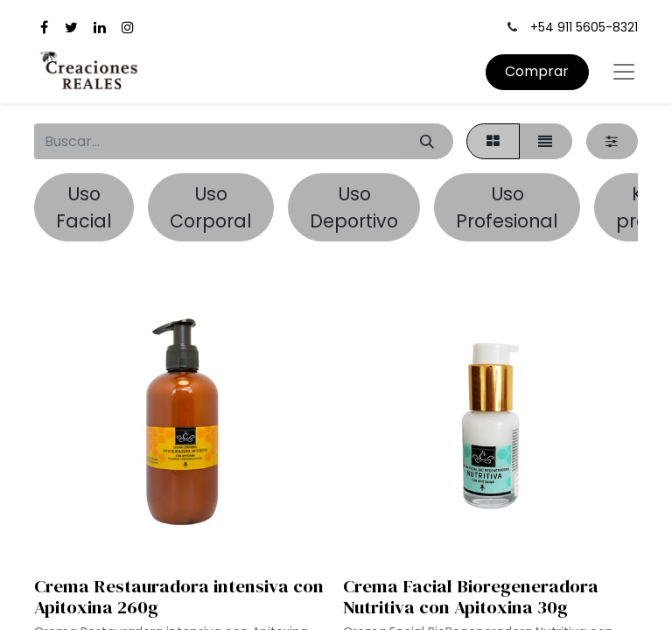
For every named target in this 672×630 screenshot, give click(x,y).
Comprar (537, 71)
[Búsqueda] (427, 141)
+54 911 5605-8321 (584, 27)
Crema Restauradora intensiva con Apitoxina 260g (179, 597)
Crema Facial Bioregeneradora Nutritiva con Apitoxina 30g (471, 597)
